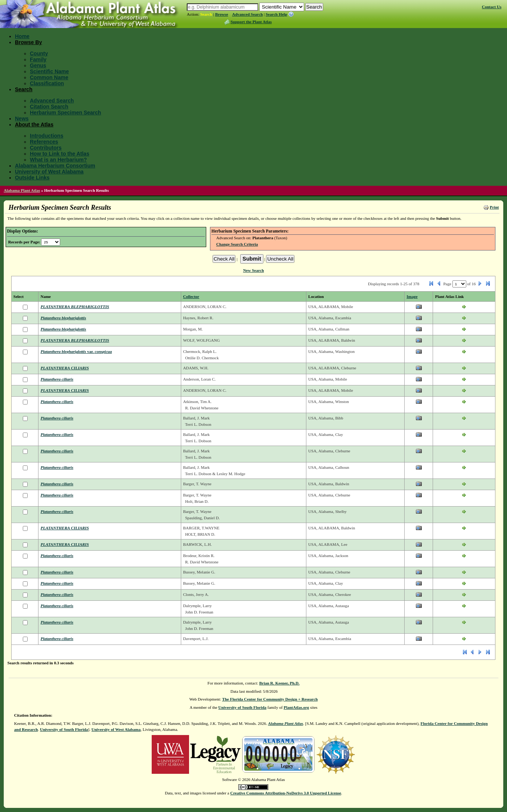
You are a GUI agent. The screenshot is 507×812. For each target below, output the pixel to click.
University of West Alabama (49, 172)
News (22, 119)
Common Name (49, 77)
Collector (191, 296)
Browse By (28, 42)
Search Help (276, 14)
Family (38, 59)
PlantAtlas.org (296, 707)
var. (76, 351)
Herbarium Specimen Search (66, 113)
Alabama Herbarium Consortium (55, 166)
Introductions (47, 136)
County (39, 53)
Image (412, 296)
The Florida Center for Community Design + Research (270, 699)
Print (494, 207)
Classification (47, 83)
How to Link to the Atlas (60, 154)
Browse (222, 14)
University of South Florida (242, 707)
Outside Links (32, 178)
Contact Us (492, 7)
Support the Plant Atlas (251, 22)
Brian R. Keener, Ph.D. (279, 683)
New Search (254, 270)
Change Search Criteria (237, 244)
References (44, 142)
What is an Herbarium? (58, 160)
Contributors (46, 148)
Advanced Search (247, 14)
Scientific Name (49, 71)
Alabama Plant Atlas (22, 190)
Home (22, 36)
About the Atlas (34, 124)
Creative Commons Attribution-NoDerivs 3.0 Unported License (286, 793)
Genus (38, 65)
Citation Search (49, 107)
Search (206, 14)
